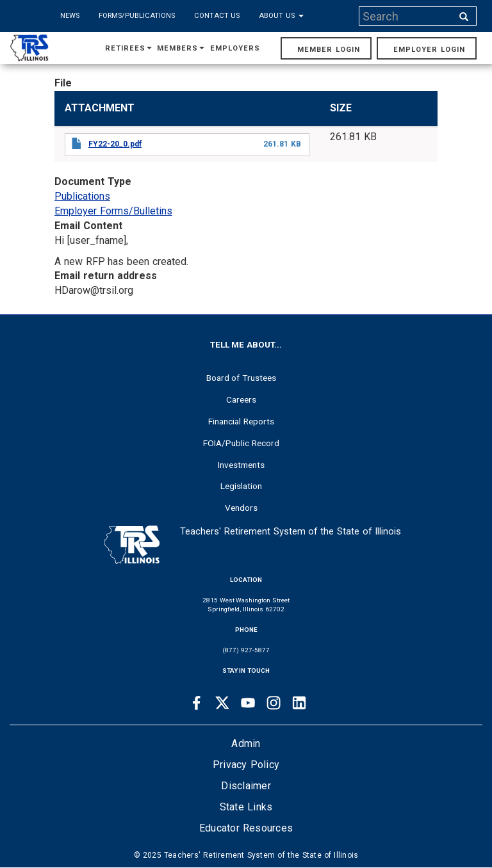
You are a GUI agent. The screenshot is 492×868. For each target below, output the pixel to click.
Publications (82, 196)
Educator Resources (246, 828)
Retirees (128, 48)
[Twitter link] (222, 703)
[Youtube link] (248, 703)
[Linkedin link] (299, 703)
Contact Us (217, 16)
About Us (281, 16)
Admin (246, 743)
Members (181, 48)
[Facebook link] (197, 703)
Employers (235, 48)
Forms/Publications (137, 16)
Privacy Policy (246, 765)
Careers (241, 399)
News (70, 16)
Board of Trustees (242, 378)
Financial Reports (241, 421)
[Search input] (407, 16)
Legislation (241, 486)
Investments (241, 465)
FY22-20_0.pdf (115, 144)
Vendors (241, 508)
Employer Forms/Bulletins (113, 211)
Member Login (329, 50)
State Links (246, 807)
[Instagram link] (274, 703)
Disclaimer (246, 786)
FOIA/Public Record (241, 443)
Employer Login (429, 50)
